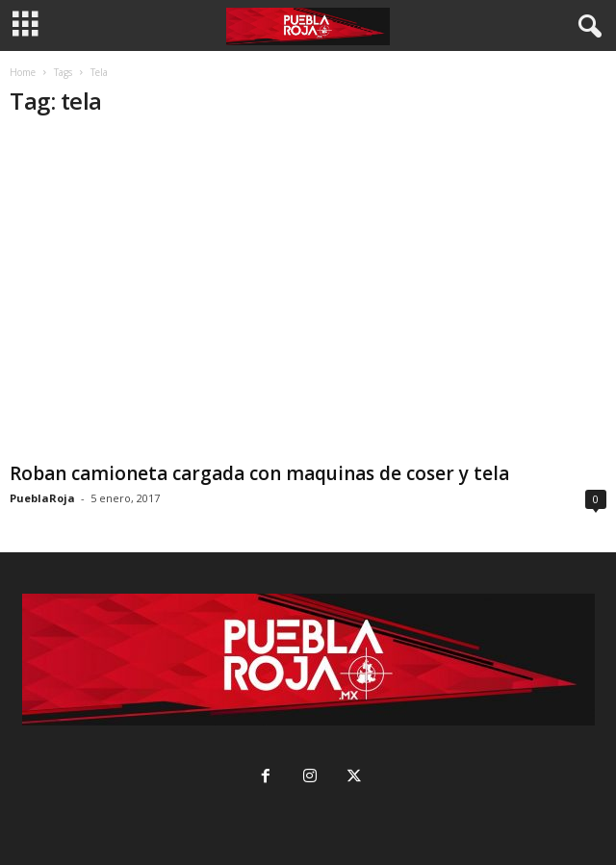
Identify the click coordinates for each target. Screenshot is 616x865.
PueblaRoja (42, 498)
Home (23, 72)
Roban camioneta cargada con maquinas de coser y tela (259, 473)
